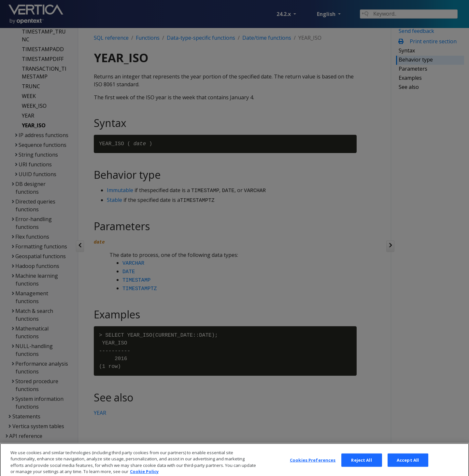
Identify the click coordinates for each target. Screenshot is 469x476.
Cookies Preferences (313, 469)
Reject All (361, 469)
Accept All (408, 469)
